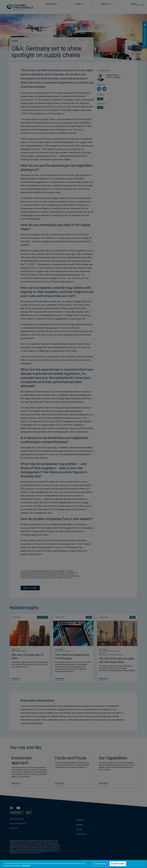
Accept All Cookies (118, 864)
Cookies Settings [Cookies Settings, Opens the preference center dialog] (100, 864)
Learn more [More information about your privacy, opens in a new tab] (26, 866)
